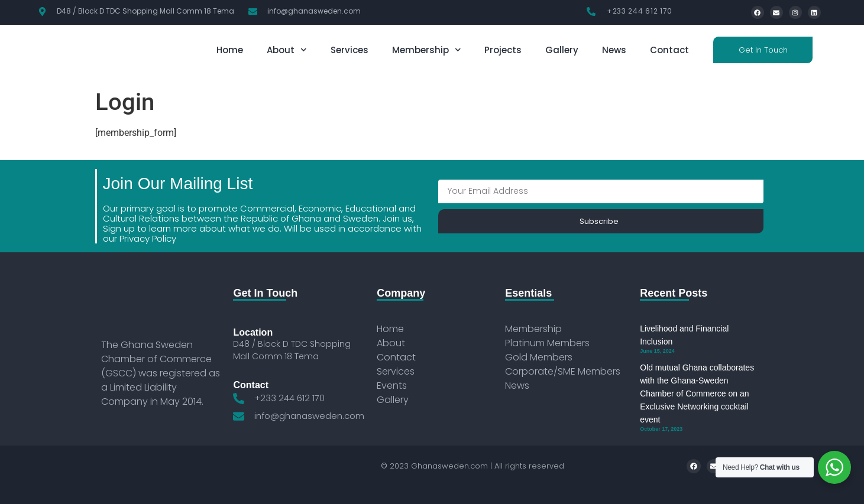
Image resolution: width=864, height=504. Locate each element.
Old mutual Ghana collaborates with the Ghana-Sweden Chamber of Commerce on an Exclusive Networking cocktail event (697, 394)
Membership (427, 50)
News (614, 50)
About (287, 50)
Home (230, 50)
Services (350, 50)
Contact (669, 50)
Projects (503, 50)
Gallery (562, 50)
